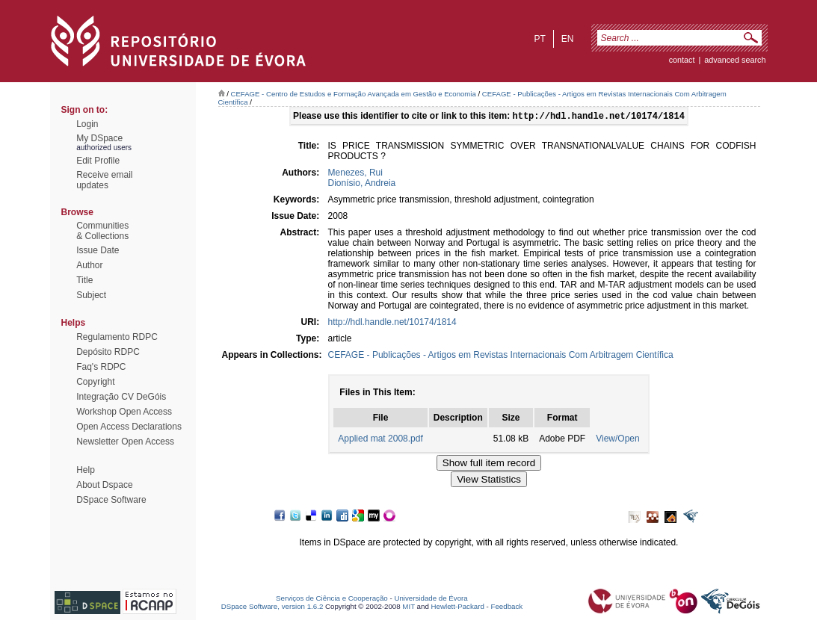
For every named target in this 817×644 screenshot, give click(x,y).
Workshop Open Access (124, 412)
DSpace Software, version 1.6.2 (272, 608)
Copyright (95, 382)
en (568, 39)
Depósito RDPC (108, 352)
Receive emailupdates (104, 180)
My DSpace (99, 138)
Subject (91, 295)
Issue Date (98, 250)
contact (682, 60)
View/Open (617, 440)
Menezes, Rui (355, 174)
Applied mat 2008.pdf (380, 440)
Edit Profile (98, 161)
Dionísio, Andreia (362, 185)
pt (539, 39)
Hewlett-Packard (458, 608)
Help (86, 470)
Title (84, 280)
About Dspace (104, 485)
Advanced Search (735, 60)
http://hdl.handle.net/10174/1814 (392, 323)
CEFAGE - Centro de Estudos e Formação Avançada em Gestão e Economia (354, 94)
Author (89, 265)
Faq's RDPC (101, 367)
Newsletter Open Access (125, 442)
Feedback (506, 608)
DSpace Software (111, 500)
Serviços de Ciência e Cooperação (332, 600)
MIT (408, 608)
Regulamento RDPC (117, 337)
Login (87, 124)
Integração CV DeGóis (121, 397)
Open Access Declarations (129, 427)
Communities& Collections (102, 231)
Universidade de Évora (431, 600)
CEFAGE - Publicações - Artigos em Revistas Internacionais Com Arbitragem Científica (501, 356)
